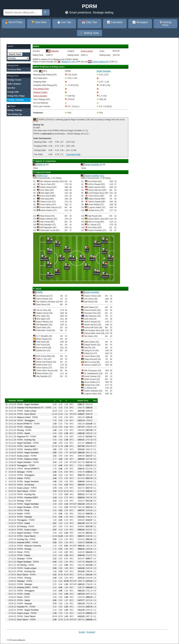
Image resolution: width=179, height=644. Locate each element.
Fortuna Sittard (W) (100, 62)
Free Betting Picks (41, 89)
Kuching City (30, 440)
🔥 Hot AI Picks (14, 22)
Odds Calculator (40, 96)
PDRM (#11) (42, 176)
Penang (20, 430)
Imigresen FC (23, 437)
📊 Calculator (115, 22)
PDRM (40, 292)
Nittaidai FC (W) (68, 62)
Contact (91, 632)
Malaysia (55, 51)
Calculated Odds (73, 154)
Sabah (27, 433)
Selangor (28, 427)
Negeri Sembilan (92, 292)
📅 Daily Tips (89, 22)
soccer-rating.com (19, 640)
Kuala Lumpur (30, 411)
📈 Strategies (140, 22)
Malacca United (24, 417)
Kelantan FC (22, 607)
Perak (27, 510)
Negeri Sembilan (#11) (94, 176)
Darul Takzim (30, 414)
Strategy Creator (40, 92)
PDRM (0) (41, 165)
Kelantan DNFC (31, 449)
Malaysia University (33, 546)
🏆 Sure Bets (39, 22)
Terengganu (29, 421)
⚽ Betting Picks (165, 24)
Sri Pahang (29, 485)
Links (82, 632)
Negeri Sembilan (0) (93, 165)
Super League (87, 51)
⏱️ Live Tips (64, 22)
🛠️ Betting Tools (89, 33)
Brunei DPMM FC (25, 424)
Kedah (20, 514)
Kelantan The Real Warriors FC (30, 408)
